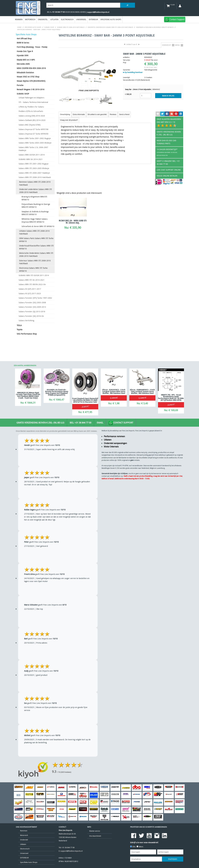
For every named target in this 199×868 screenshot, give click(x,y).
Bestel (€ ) (168, 96)
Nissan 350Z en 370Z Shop (28, 77)
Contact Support (121, 423)
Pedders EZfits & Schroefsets (31, 111)
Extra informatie (79, 114)
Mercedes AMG (23, 64)
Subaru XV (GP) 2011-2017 (30, 289)
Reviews (113, 114)
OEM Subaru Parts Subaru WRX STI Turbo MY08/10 (36, 240)
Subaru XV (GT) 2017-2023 (30, 293)
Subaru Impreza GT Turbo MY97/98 (34, 129)
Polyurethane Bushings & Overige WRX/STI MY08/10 (36, 206)
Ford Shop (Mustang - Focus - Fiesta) (32, 47)
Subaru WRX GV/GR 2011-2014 (32, 155)
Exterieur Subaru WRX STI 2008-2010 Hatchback (35, 262)
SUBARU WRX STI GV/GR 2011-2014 (34, 275)
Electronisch (67, 19)
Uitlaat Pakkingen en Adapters (31, 98)
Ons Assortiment (95, 836)
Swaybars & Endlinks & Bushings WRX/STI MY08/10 (35, 213)
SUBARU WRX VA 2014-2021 (31, 159)
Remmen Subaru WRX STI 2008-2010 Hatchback (35, 183)
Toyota (19, 329)
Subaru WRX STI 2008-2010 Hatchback (35, 177)
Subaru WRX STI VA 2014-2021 (32, 280)
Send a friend (124, 114)
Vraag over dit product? (69, 120)
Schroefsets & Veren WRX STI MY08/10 (38, 226)
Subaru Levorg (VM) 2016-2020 (32, 116)
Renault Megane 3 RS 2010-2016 (31, 89)
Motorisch (30, 19)
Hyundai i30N (23, 55)
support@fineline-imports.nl (71, 851)
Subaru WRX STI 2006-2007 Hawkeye (34, 173)
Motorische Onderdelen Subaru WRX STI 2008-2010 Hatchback (36, 255)
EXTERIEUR (93, 19)
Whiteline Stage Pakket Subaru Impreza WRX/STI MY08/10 (35, 220)
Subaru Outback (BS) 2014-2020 (32, 120)
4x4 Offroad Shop (24, 38)
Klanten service (95, 831)
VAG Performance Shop (27, 334)
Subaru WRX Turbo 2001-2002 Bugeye (35, 138)
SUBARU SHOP (23, 94)
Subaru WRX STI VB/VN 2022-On (32, 284)
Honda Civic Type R (25, 51)
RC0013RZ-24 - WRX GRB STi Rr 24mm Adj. (73, 222)
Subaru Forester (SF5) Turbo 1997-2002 (35, 298)
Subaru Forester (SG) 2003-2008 (32, 302)
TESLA (19, 325)
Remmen (19, 19)
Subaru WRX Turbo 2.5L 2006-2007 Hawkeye (33, 149)
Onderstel (43, 19)
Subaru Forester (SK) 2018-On (31, 316)
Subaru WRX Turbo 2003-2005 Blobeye (35, 143)
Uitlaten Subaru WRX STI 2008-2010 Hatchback (34, 232)
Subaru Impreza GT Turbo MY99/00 (34, 134)
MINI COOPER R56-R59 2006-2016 (31, 68)
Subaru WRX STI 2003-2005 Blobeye (34, 168)
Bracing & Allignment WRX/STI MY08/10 (34, 198)
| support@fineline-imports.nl (97, 12)
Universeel (81, 19)
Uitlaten (54, 19)
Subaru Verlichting (26, 320)
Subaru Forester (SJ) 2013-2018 (32, 311)
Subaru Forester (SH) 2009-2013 (32, 307)
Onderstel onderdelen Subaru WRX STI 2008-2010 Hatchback (36, 191)
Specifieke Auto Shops (111, 19)
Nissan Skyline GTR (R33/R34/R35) (31, 81)
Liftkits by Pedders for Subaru (31, 107)
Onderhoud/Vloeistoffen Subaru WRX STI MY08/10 (36, 247)
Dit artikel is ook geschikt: (97, 114)
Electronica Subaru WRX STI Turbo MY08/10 (33, 269)
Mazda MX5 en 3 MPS (26, 60)
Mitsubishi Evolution (25, 72)
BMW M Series (23, 43)
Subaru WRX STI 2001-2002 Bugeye (34, 164)
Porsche (20, 85)
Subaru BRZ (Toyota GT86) (30, 125)
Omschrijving (65, 114)
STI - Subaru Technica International (33, 102)
